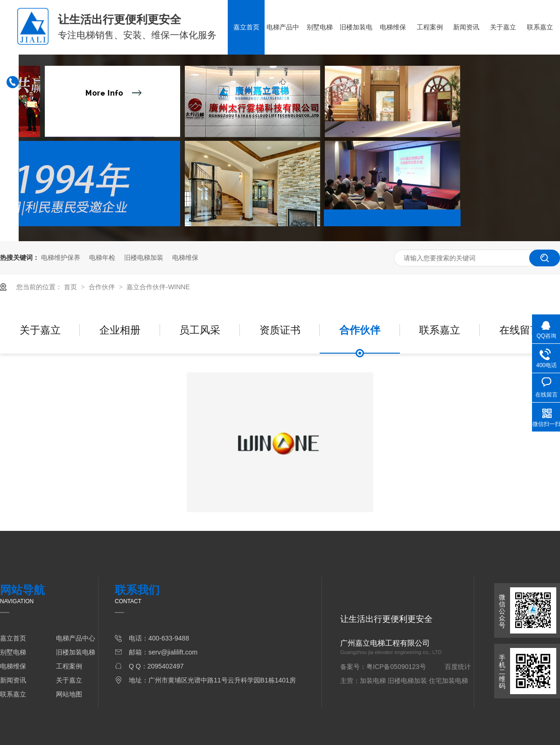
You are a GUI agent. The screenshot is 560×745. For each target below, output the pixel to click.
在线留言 (520, 330)
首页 (71, 287)
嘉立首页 (246, 27)
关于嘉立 (503, 27)
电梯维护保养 (61, 258)
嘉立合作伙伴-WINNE (158, 287)
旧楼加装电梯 (356, 54)
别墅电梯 (320, 27)
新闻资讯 (466, 27)
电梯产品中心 (283, 54)
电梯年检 (102, 258)
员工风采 (200, 330)
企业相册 (120, 330)
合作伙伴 (103, 287)
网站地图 (69, 694)
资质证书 (280, 330)
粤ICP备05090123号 (396, 667)
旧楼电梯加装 (144, 258)
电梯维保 (393, 27)
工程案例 (430, 27)
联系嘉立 (540, 27)
